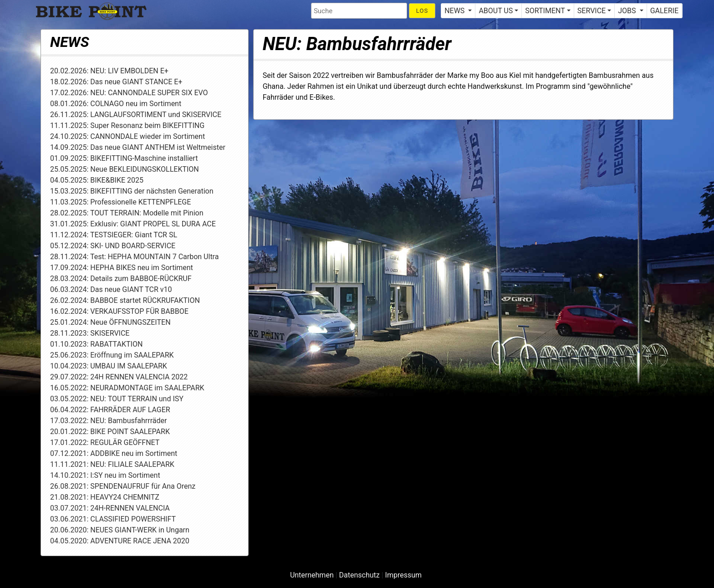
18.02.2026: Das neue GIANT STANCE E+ (116, 82)
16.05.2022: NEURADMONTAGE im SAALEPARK (127, 388)
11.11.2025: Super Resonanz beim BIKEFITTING (127, 125)
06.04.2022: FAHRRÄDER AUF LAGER (110, 410)
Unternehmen (312, 575)
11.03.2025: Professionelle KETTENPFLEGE (120, 202)
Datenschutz (360, 575)
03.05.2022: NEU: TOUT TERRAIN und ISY (117, 399)
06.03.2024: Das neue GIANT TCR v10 (111, 289)
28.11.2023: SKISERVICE (90, 333)
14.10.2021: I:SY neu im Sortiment (105, 475)
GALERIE (664, 11)
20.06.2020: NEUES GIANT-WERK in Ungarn (120, 530)
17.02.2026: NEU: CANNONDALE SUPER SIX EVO (129, 93)
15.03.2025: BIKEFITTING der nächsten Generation (132, 191)
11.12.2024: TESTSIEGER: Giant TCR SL (114, 235)
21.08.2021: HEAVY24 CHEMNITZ (105, 497)
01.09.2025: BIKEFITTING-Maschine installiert (124, 158)
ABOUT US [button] (496, 11)
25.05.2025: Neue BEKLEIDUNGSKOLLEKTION (125, 169)
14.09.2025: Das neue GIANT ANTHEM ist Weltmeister (138, 147)
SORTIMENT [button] (545, 11)
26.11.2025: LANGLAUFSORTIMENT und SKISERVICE (136, 115)
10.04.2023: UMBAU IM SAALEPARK (109, 366)
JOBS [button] (628, 11)
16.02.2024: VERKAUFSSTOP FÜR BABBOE (119, 311)
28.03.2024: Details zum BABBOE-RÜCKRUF (121, 279)
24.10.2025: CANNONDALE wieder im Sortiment (127, 136)
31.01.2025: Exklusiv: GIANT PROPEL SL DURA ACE (133, 224)
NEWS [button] (455, 11)
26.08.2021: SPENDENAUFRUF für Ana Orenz (123, 486)
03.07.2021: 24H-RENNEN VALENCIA (110, 508)
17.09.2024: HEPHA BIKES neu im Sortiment (122, 268)
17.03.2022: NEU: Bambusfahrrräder (108, 421)
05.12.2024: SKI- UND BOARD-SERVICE (113, 246)
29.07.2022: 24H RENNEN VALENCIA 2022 (119, 377)
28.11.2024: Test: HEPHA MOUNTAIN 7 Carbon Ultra (134, 257)
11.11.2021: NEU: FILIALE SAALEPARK (112, 464)
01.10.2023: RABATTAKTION (96, 344)
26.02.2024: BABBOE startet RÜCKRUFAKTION (125, 300)
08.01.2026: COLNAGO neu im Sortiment (116, 104)
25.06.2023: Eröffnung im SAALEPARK (112, 355)
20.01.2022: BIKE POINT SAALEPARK (110, 432)
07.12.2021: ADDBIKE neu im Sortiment (114, 453)
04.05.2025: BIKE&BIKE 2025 (97, 180)
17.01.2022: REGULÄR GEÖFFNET (105, 442)
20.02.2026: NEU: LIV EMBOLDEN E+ (109, 71)
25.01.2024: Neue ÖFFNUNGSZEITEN (110, 322)
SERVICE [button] (592, 11)
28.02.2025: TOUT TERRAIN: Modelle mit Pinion (127, 213)
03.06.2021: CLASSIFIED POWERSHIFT (113, 519)
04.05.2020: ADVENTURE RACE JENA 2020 (120, 541)
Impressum (404, 575)
